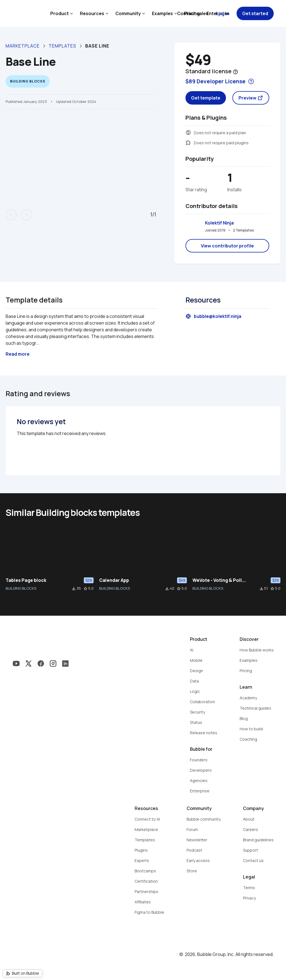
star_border (85, 589)
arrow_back (11, 215)
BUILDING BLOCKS (21, 588)
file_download (74, 589)
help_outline (235, 72)
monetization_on (188, 133)
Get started (255, 13)
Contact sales (193, 13)
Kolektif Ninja (219, 223)
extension (188, 143)
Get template (206, 98)
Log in (222, 13)
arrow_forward (27, 215)
